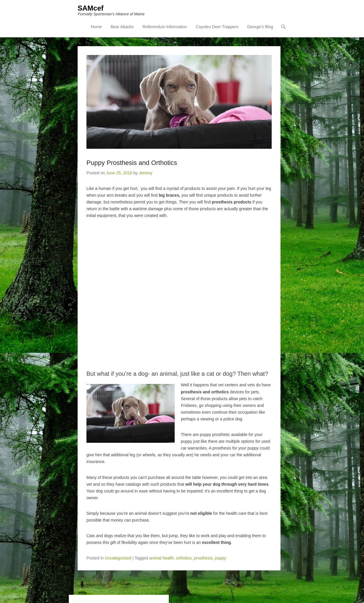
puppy (221, 558)
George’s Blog (260, 27)
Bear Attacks (122, 27)
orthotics (184, 558)
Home (96, 27)
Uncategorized (118, 558)
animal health (162, 558)
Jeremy (146, 173)
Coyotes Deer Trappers (217, 27)
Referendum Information (165, 27)
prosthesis (203, 558)
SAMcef (91, 8)
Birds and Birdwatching (257, 582)
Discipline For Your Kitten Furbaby (111, 582)
